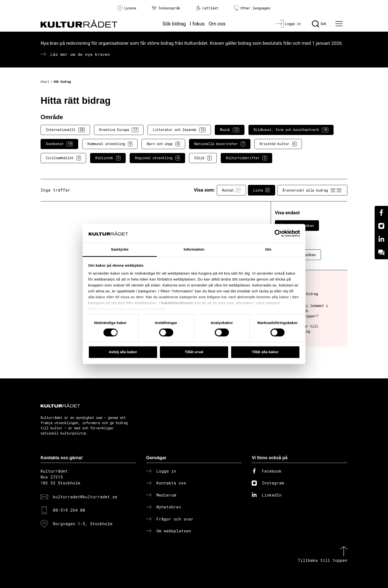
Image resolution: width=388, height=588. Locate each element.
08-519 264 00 (69, 510)
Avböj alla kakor (123, 352)
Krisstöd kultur (278, 144)
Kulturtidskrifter (246, 158)
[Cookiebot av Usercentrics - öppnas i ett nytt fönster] (278, 233)
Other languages (252, 8)
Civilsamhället (63, 158)
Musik (230, 130)
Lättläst (207, 8)
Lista (262, 190)
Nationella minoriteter (220, 144)
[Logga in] (288, 24)
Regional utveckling (157, 158)
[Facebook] (381, 213)
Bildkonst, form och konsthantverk (291, 130)
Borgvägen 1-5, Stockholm (83, 524)
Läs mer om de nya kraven (80, 54)
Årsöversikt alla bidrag (312, 190)
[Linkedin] (381, 239)
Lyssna (127, 8)
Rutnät (231, 190)
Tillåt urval (194, 352)
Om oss (217, 24)
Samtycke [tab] (120, 250)
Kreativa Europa (119, 130)
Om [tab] (268, 250)
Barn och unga (163, 144)
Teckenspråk (166, 8)
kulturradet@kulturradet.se (85, 497)
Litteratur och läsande (179, 130)
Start (45, 82)
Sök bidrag (174, 24)
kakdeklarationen (177, 303)
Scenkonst (59, 144)
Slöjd (203, 158)
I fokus (197, 24)
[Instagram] (381, 226)
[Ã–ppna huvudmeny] (340, 24)
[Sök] (319, 24)
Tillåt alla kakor (265, 352)
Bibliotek (108, 158)
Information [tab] (194, 250)
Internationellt (65, 130)
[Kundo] (381, 253)
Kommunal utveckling (110, 144)
